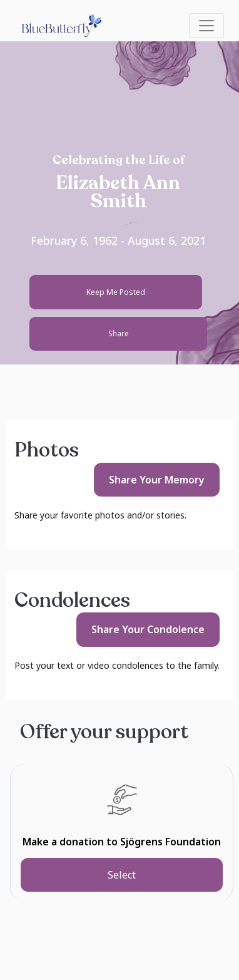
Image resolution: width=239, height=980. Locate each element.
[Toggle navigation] (206, 26)
